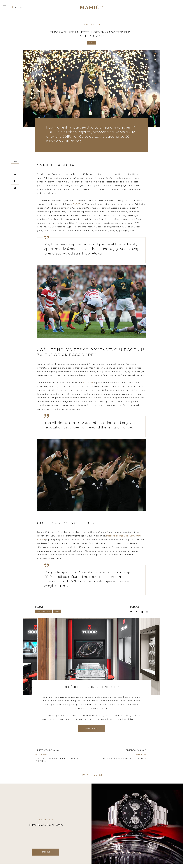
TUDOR (77, 204)
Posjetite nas (91, 730)
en (16, 7)
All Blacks (88, 383)
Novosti (92, 43)
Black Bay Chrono (43, 611)
